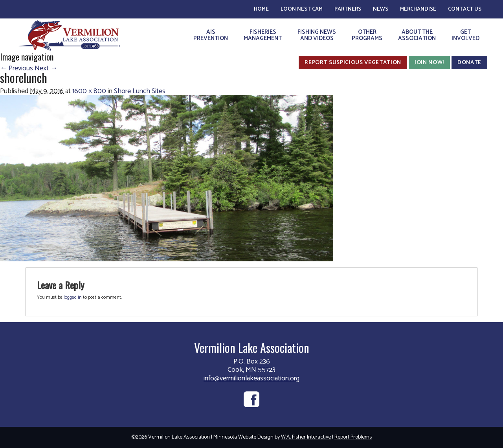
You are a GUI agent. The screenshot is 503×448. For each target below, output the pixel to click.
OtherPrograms (367, 35)
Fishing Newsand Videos (317, 35)
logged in (73, 297)
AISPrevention (211, 35)
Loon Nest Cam (302, 9)
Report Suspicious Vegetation (353, 62)
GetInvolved (465, 35)
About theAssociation (417, 35)
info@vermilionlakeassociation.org (251, 378)
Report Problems (353, 437)
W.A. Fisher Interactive (306, 437)
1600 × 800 (89, 91)
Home (261, 9)
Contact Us (465, 9)
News (381, 9)
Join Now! (429, 62)
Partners (348, 9)
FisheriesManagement (263, 35)
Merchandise (418, 9)
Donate (469, 62)
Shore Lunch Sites (140, 91)
